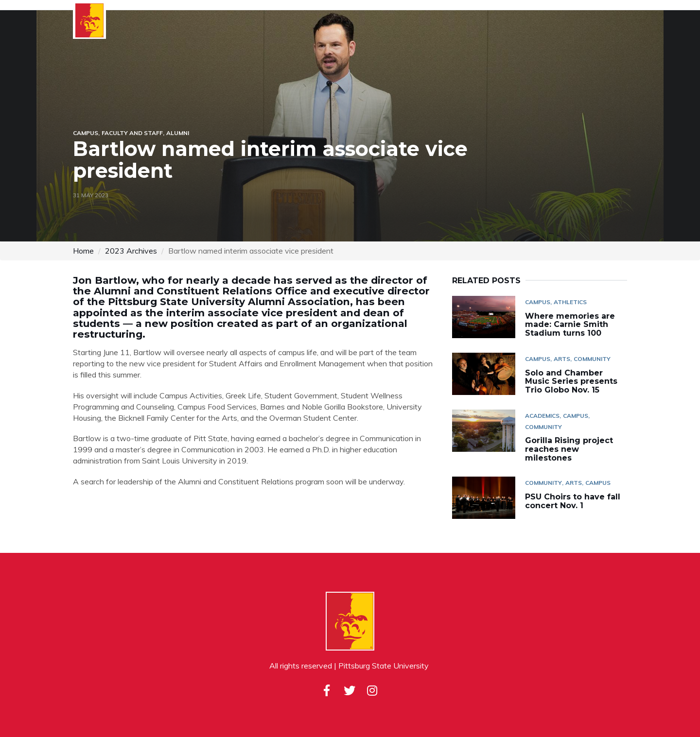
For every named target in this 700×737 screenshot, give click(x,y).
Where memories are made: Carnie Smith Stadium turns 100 (570, 325)
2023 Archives (131, 251)
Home (83, 251)
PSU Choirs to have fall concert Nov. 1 (573, 501)
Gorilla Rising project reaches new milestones (569, 449)
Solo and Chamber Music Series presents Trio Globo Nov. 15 (571, 381)
